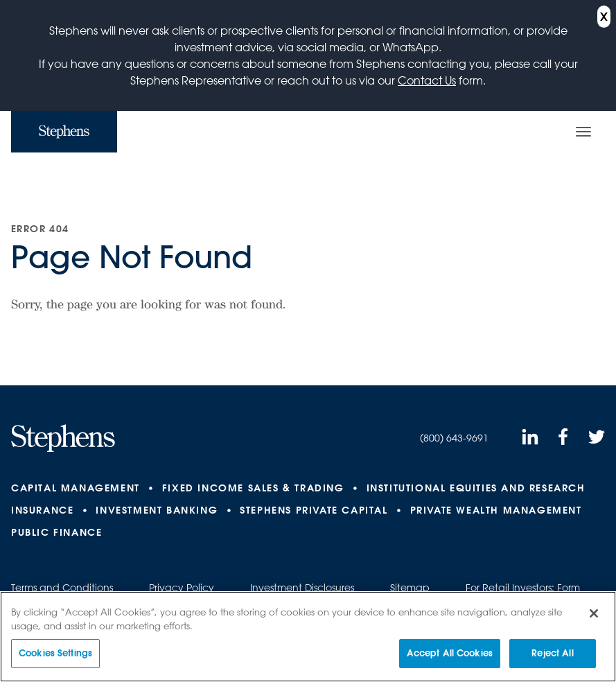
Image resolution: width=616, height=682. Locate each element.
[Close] (594, 614)
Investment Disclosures (302, 588)
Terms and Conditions (62, 588)
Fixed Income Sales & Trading (253, 488)
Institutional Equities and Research (476, 488)
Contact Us (427, 80)
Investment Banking (157, 510)
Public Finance (56, 532)
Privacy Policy (182, 588)
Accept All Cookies (450, 654)
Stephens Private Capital (314, 510)
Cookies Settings (55, 654)
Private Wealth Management (496, 510)
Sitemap (410, 588)
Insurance (42, 510)
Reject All (552, 654)
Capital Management (76, 488)
